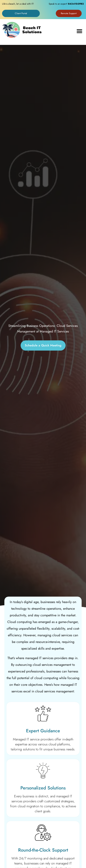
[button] (80, 31)
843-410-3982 (76, 4)
